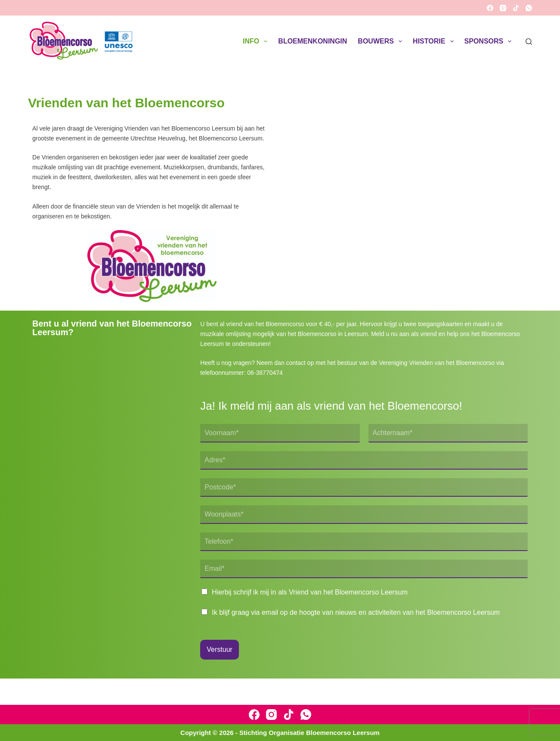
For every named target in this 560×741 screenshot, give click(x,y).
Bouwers (382, 41)
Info (257, 41)
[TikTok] (516, 8)
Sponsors (490, 41)
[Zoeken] (529, 42)
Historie (435, 41)
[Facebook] (490, 8)
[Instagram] (503, 8)
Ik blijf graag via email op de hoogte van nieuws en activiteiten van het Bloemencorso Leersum (356, 612)
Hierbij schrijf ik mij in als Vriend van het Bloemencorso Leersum (310, 592)
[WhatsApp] (529, 8)
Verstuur (220, 649)
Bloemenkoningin (312, 41)
